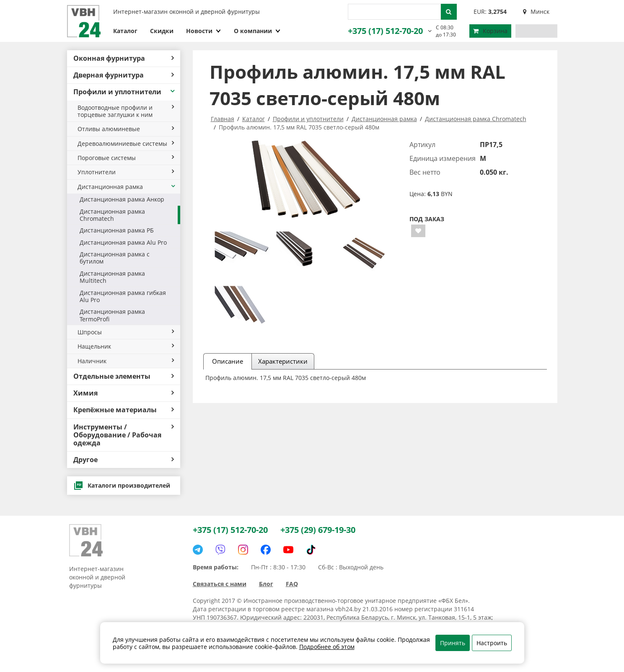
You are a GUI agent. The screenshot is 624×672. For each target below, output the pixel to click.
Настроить (492, 643)
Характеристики (283, 361)
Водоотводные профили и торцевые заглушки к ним (126, 111)
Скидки (162, 31)
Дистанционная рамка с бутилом (115, 258)
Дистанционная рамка (127, 187)
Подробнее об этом (327, 647)
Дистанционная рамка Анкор (122, 199)
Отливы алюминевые (126, 129)
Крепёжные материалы (124, 410)
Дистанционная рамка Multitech (112, 277)
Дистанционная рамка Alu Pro (123, 242)
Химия (124, 393)
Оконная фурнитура (124, 58)
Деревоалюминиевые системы (126, 143)
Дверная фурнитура (124, 75)
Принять (453, 643)
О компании (257, 31)
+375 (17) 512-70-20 (385, 31)
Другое (124, 460)
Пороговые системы (126, 158)
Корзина (490, 31)
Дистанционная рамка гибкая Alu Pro (123, 296)
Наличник (126, 361)
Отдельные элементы (124, 376)
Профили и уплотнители (125, 92)
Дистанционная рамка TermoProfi (112, 315)
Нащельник (126, 346)
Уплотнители (126, 172)
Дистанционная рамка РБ (117, 230)
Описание (228, 361)
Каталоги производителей (122, 486)
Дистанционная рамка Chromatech (112, 215)
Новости (204, 31)
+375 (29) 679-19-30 (318, 530)
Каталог (125, 31)
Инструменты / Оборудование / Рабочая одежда (124, 435)
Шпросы (126, 332)
